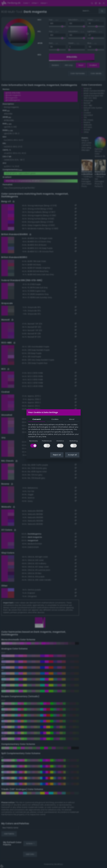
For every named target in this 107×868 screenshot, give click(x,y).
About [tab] (72, 419)
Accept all (72, 455)
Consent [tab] (37, 419)
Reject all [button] (57, 455)
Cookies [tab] (55, 419)
